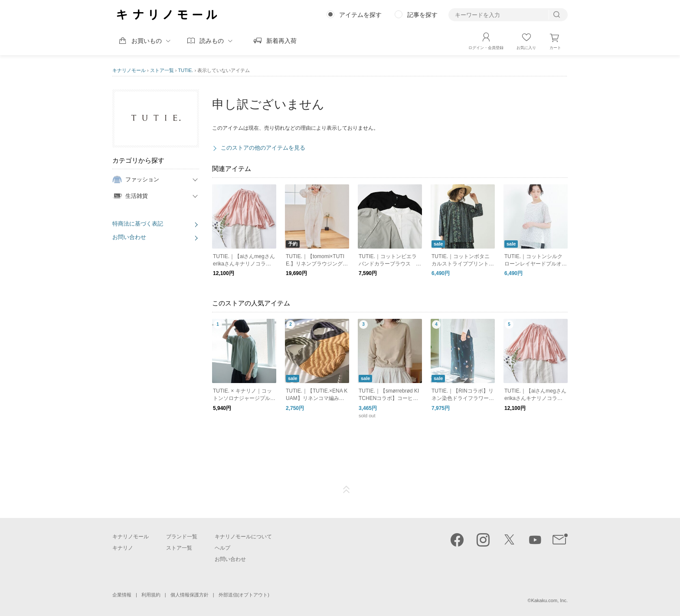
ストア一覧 (162, 70)
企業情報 (122, 595)
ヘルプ (222, 548)
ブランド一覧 (182, 537)
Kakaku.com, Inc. (549, 600)
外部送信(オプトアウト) (244, 595)
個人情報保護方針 (190, 595)
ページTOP (347, 490)
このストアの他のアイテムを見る (263, 148)
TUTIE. (186, 70)
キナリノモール (129, 70)
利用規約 (151, 595)
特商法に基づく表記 (138, 224)
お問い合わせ (129, 237)
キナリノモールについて (243, 537)
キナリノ (123, 548)
